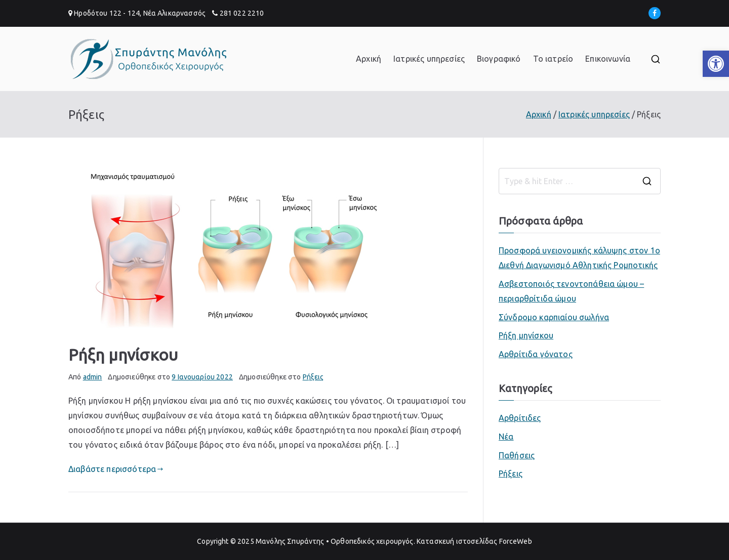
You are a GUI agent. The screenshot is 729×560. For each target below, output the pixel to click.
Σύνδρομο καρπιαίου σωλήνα (554, 317)
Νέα (506, 437)
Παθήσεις (517, 455)
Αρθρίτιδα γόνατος (536, 354)
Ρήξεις (313, 377)
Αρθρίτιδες (520, 418)
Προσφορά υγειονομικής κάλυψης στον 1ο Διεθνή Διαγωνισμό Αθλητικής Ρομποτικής (579, 258)
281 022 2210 (242, 13)
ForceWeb (516, 541)
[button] (716, 64)
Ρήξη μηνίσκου (123, 355)
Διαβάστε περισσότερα (116, 469)
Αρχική (369, 59)
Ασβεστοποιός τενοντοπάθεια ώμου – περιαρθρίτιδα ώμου (571, 291)
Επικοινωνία (608, 59)
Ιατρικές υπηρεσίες (429, 59)
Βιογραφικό (499, 59)
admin (93, 377)
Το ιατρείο (553, 59)
